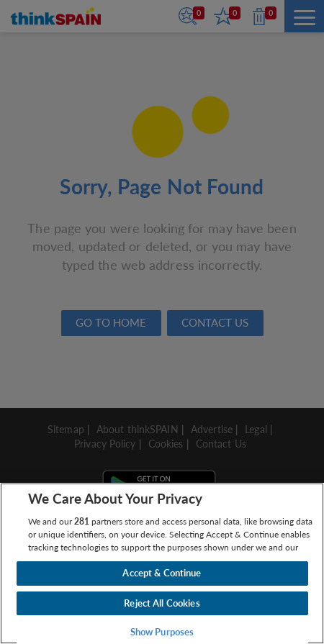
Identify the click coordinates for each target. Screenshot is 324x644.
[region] (162, 563)
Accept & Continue (162, 573)
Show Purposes (162, 632)
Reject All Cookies (162, 603)
